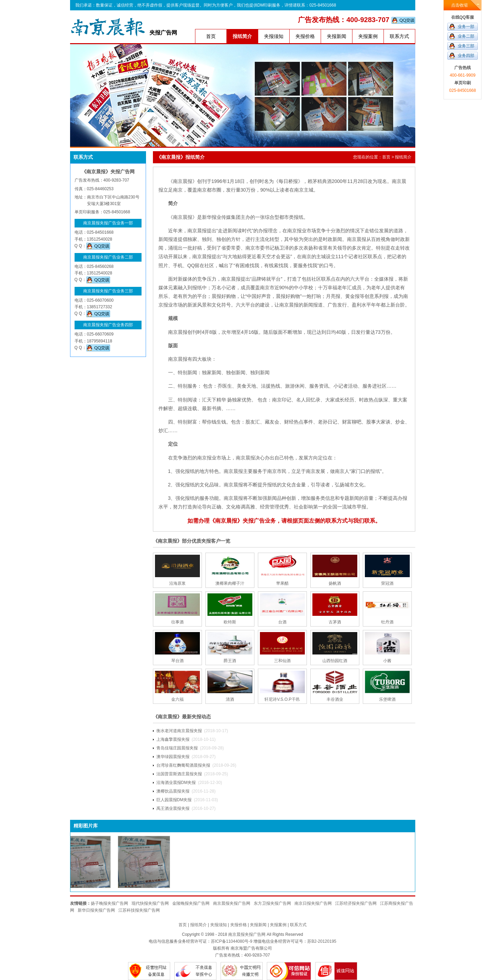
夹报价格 (305, 36)
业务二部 (466, 36)
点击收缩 (459, 5)
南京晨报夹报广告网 (232, 903)
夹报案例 (368, 36)
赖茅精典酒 (320, 181)
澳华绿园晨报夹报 (173, 757)
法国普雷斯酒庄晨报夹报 (179, 774)
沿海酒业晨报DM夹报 (176, 783)
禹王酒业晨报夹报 (173, 808)
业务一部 (466, 27)
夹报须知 (274, 36)
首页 (211, 36)
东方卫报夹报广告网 (272, 903)
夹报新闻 (337, 36)
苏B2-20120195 (322, 941)
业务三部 (466, 46)
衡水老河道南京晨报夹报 (179, 731)
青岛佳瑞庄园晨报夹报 (177, 748)
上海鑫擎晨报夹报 (173, 739)
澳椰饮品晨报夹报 (173, 791)
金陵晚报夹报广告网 (191, 903)
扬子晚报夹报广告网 (109, 903)
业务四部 (466, 56)
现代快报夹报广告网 (150, 903)
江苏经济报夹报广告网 (356, 903)
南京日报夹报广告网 (313, 903)
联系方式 (399, 36)
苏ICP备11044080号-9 (232, 941)
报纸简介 (242, 36)
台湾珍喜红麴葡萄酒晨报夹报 (183, 765)
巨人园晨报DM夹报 (174, 800)
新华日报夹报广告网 (96, 910)
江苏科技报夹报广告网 (139, 910)
